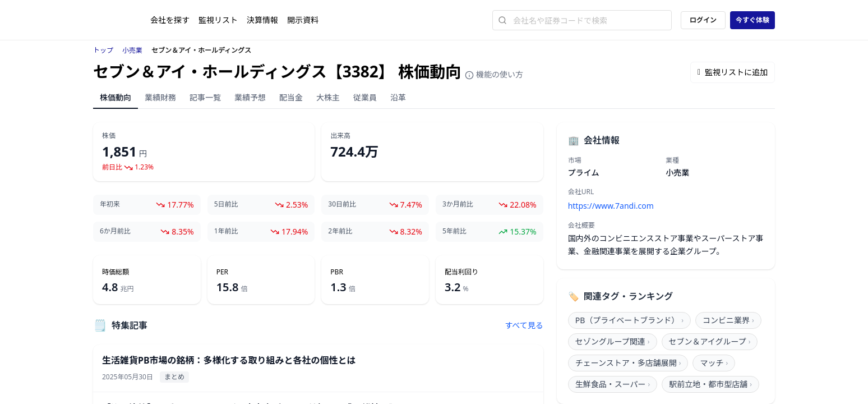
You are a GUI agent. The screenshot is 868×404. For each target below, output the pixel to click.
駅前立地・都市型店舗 (710, 384)
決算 (262, 20)
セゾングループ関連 (613, 341)
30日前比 (342, 204)
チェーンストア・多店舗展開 (628, 363)
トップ (103, 50)
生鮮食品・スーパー (613, 384)
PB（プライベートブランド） (629, 320)
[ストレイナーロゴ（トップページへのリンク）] (122, 20)
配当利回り (461, 272)
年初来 (110, 204)
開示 (303, 20)
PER (222, 272)
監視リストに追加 (733, 72)
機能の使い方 (494, 74)
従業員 (365, 97)
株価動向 (116, 97)
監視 (218, 20)
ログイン (703, 20)
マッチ (714, 363)
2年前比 (340, 231)
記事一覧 (205, 97)
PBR (337, 272)
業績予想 (250, 97)
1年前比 (226, 231)
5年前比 (454, 231)
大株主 (328, 97)
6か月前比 (115, 231)
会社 (170, 20)
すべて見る (524, 325)
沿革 (398, 97)
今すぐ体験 (752, 20)
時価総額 (116, 272)
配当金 (291, 97)
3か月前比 (458, 204)
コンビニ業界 (728, 320)
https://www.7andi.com (611, 206)
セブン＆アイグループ (710, 341)
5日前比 (226, 204)
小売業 (132, 50)
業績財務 (160, 97)
